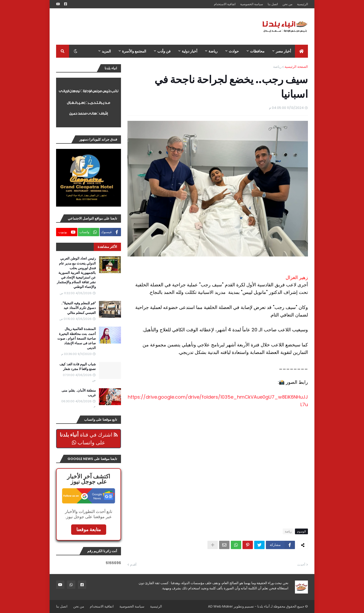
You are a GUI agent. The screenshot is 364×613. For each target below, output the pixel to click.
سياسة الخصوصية (252, 4)
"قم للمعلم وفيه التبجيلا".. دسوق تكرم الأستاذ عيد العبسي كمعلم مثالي (78, 308)
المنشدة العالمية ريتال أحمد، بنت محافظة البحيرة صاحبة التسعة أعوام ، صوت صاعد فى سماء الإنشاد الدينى (77, 338)
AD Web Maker (220, 606)
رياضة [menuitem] (213, 51)
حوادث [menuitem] (234, 51)
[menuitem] (301, 51)
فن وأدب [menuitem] (164, 51)
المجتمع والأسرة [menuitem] (134, 51)
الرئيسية (302, 4)
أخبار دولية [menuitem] (190, 51)
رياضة (277, 67)
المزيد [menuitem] (106, 51)
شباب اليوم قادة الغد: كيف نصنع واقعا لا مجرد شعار (78, 367)
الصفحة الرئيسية (296, 67)
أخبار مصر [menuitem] (283, 51)
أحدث (301, 565)
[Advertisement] (151, 27)
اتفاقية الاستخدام (225, 4)
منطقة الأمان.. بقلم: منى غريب (79, 393)
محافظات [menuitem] (257, 51)
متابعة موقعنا (89, 529)
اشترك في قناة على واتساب (89, 439)
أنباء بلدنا (264, 606)
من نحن (287, 4)
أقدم (133, 565)
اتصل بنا (273, 4)
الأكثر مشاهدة (107, 247)
